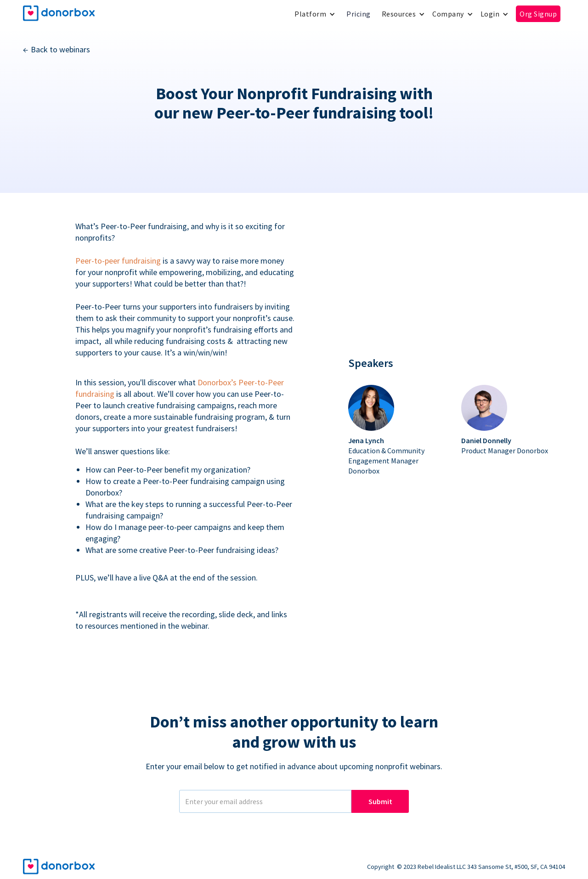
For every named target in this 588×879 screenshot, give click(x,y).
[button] (315, 14)
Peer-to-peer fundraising (118, 261)
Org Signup (538, 14)
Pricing (359, 14)
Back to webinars (60, 49)
